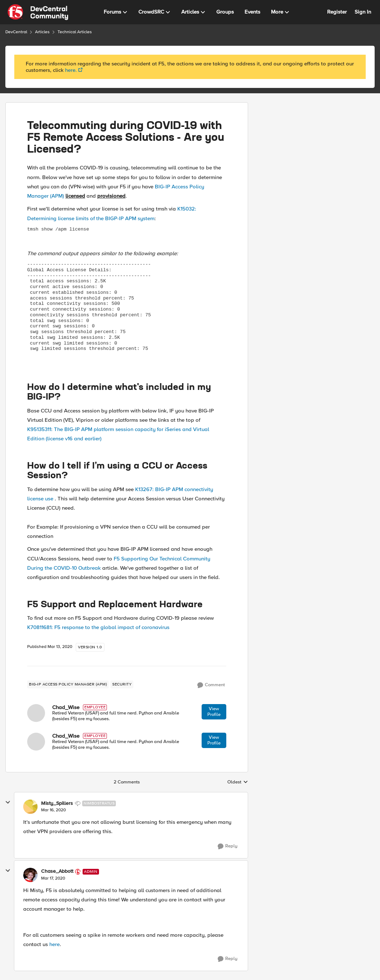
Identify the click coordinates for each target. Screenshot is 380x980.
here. (71, 70)
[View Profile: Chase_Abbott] (30, 875)
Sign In (363, 12)
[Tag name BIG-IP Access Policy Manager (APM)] (68, 684)
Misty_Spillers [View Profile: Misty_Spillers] (57, 803)
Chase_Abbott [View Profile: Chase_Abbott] (57, 871)
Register (337, 12)
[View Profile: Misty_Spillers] (30, 807)
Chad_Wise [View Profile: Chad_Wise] (66, 707)
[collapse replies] (8, 802)
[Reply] (228, 846)
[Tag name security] (122, 684)
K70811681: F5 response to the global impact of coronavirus (98, 627)
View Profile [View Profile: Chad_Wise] (214, 712)
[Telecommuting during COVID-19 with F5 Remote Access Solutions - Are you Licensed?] (53, 810)
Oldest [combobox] (238, 782)
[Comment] (211, 685)
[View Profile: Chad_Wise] (36, 713)
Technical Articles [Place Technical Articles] (75, 32)
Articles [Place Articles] (42, 32)
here (55, 944)
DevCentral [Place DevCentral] (16, 32)
